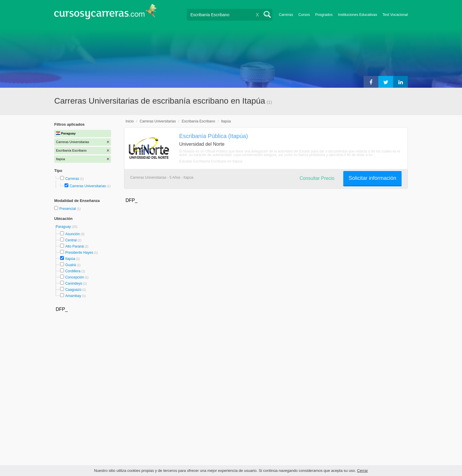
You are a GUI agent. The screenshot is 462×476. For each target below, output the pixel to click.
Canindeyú (74, 283)
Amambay (73, 296)
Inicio (130, 121)
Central (71, 240)
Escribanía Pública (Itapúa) (213, 136)
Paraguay (64, 227)
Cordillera (73, 271)
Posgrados (324, 15)
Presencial (68, 209)
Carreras (286, 15)
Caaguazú (73, 290)
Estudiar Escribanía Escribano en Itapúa (211, 161)
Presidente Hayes (79, 253)
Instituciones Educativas (358, 15)
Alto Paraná (74, 246)
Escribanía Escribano (198, 121)
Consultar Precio (317, 178)
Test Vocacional (395, 15)
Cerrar (363, 471)
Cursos (304, 15)
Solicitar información (372, 178)
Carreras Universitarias (88, 186)
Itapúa (70, 259)
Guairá (70, 265)
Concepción (74, 277)
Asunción (72, 234)
